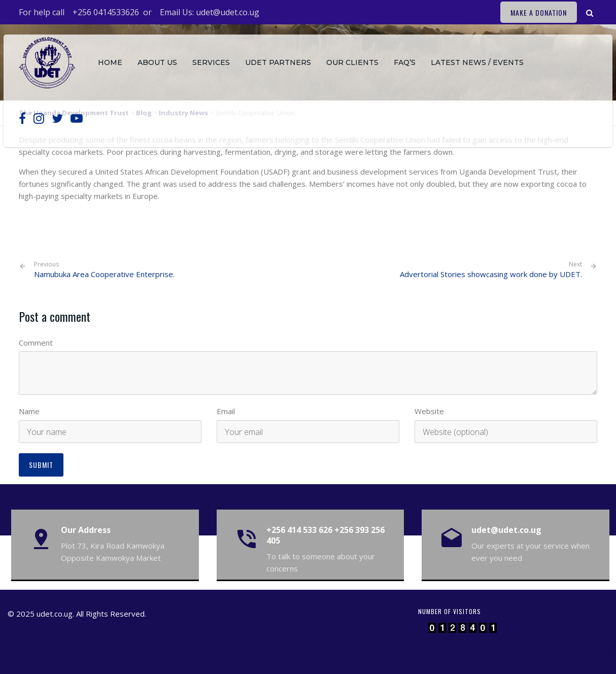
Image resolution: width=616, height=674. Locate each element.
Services (211, 62)
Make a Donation (539, 12)
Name (29, 411)
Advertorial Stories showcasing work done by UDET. (491, 274)
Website (429, 411)
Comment (36, 343)
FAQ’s (405, 62)
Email (226, 411)
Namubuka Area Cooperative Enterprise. (104, 270)
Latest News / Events (477, 62)
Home (110, 62)
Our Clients (352, 62)
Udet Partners (278, 62)
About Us (157, 62)
